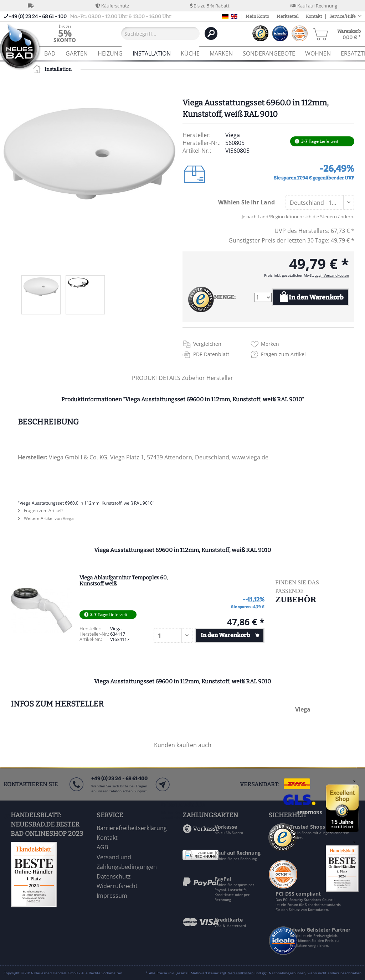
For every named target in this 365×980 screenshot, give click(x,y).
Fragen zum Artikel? (40, 510)
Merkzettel (287, 16)
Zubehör (194, 378)
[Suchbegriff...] (160, 33)
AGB (102, 847)
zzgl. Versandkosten (332, 275)
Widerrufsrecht (117, 886)
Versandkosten (241, 973)
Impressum (112, 896)
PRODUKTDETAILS (156, 378)
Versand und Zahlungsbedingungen (127, 862)
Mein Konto (257, 16)
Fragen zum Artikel (283, 354)
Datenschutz (114, 876)
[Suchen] (211, 33)
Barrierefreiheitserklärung (132, 828)
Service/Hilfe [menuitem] (343, 16)
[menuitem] (65, 33)
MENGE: (225, 297)
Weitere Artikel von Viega (46, 518)
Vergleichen (207, 344)
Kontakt (314, 16)
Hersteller (220, 378)
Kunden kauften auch (183, 745)
